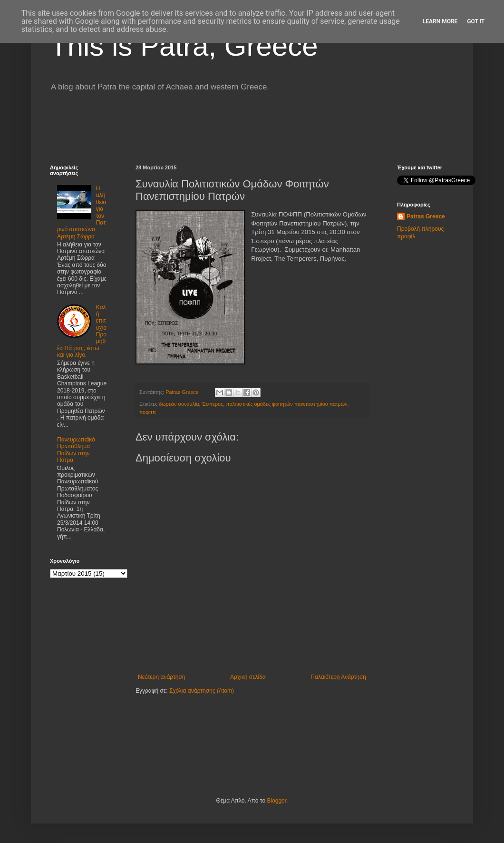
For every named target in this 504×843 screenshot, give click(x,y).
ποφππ (148, 412)
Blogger (276, 801)
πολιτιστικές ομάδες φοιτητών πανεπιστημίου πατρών (286, 404)
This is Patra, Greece (184, 46)
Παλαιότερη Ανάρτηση (338, 677)
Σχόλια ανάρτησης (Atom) (202, 691)
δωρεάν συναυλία (179, 404)
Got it (476, 21)
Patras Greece (426, 216)
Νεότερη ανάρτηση (161, 677)
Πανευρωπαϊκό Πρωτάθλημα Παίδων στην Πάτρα (76, 450)
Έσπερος (213, 404)
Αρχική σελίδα (248, 677)
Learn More (440, 21)
